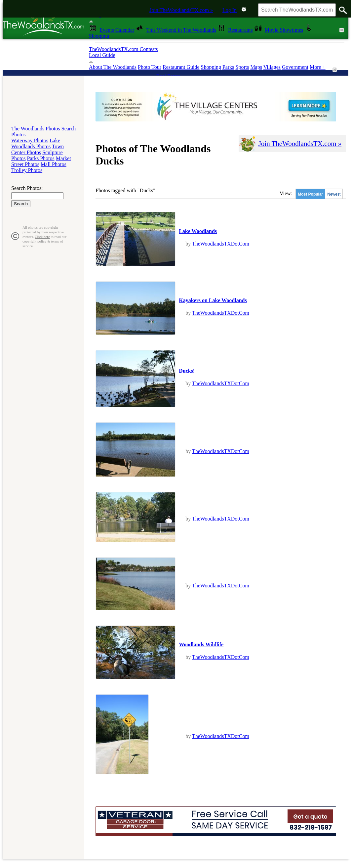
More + (318, 67)
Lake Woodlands (198, 231)
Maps (256, 67)
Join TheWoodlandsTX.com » (181, 10)
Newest (334, 194)
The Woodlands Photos (36, 129)
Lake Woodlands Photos (36, 143)
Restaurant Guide (181, 67)
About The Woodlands (113, 67)
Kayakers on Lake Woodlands (213, 300)
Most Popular (310, 194)
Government (295, 67)
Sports (242, 67)
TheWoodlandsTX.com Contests (123, 49)
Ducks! (187, 371)
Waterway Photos (30, 140)
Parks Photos (41, 158)
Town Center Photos (38, 149)
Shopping (211, 67)
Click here (42, 237)
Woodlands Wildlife (201, 644)
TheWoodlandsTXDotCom (221, 244)
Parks (228, 67)
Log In (230, 10)
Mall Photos (54, 164)
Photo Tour (150, 67)
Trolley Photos (27, 170)
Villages (272, 67)
